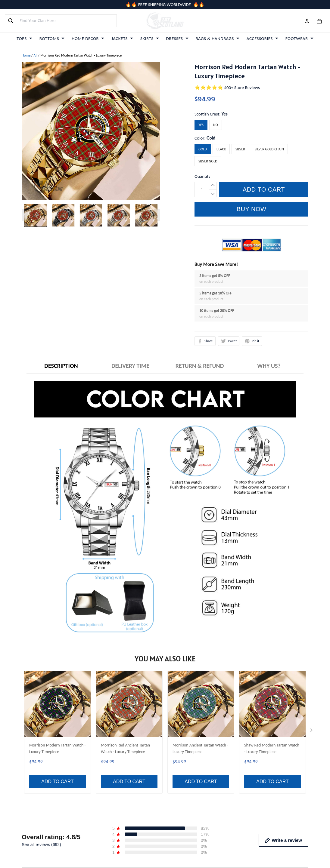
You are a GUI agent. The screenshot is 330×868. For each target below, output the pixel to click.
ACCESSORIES (262, 38)
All (35, 55)
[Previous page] (25, 215)
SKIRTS (150, 38)
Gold (211, 138)
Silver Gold (208, 161)
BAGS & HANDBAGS (218, 38)
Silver (240, 149)
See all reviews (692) (41, 678)
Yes (225, 114)
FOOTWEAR (299, 38)
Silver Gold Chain (269, 149)
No (216, 125)
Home (26, 55)
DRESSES (177, 38)
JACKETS (122, 38)
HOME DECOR (88, 38)
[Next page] (157, 215)
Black (221, 149)
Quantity (202, 176)
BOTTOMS (52, 38)
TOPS (24, 38)
